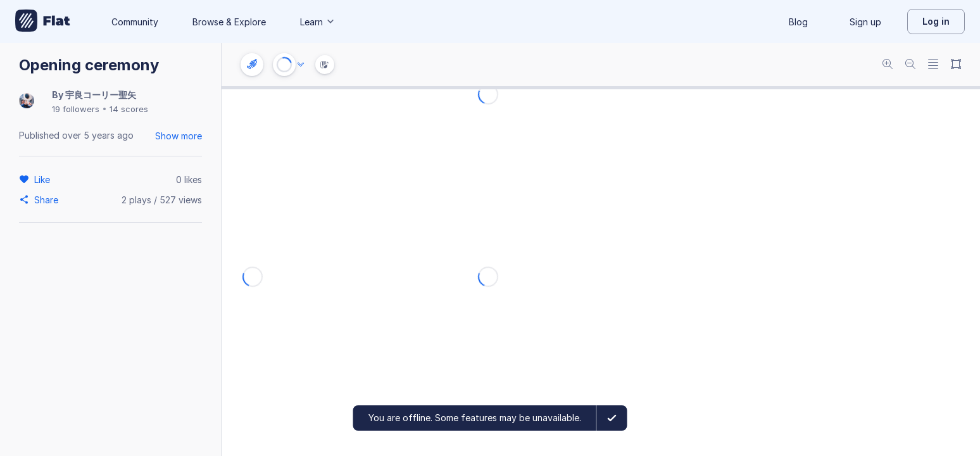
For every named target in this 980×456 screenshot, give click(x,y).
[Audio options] (301, 65)
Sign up (865, 22)
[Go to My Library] (43, 22)
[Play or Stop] (284, 65)
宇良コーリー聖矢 (101, 95)
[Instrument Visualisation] (325, 65)
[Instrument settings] (252, 65)
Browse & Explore (229, 22)
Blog (798, 22)
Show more (179, 136)
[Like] (44, 179)
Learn (318, 22)
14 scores (129, 109)
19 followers (76, 109)
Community (135, 22)
